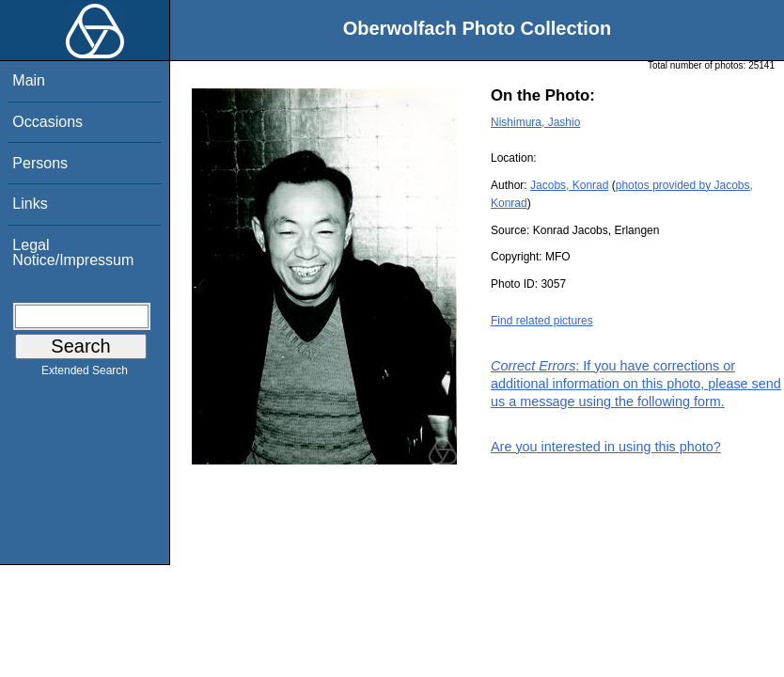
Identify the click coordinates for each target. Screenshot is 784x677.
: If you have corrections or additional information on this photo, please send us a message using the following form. (636, 384)
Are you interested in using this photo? (606, 447)
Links (30, 204)
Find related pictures (542, 321)
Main (29, 80)
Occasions (47, 122)
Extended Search (85, 374)
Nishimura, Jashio (535, 122)
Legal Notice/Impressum (73, 252)
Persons (40, 163)
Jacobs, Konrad (569, 185)
